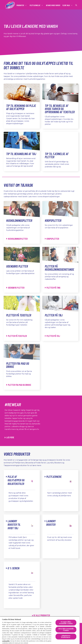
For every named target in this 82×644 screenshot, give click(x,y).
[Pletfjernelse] (35, 5)
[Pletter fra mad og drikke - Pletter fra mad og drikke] (19, 385)
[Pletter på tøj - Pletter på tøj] (52, 336)
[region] (40, 630)
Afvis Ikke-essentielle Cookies (66, 630)
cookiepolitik (6, 641)
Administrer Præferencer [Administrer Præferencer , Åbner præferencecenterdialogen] (66, 636)
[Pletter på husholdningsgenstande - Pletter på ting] (53, 288)
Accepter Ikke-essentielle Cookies (66, 623)
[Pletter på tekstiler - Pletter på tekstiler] (17, 336)
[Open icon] (76, 5)
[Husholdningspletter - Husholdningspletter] (17, 239)
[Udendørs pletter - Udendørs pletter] (15, 288)
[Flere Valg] (66, 5)
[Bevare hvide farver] (53, 5)
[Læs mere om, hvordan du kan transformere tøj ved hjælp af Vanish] (9, 437)
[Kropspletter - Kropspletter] (52, 239)
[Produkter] (20, 5)
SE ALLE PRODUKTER (42, 615)
